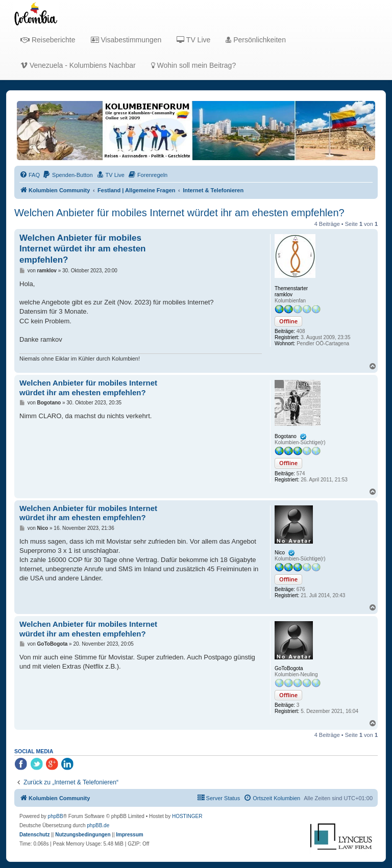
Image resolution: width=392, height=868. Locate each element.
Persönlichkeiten (256, 40)
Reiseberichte (48, 40)
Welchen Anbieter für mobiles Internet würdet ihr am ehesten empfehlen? (179, 213)
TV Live (193, 40)
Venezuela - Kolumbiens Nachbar (78, 65)
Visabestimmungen (126, 40)
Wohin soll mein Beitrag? (193, 65)
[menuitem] (30, 175)
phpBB (56, 816)
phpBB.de (98, 825)
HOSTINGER (187, 816)
